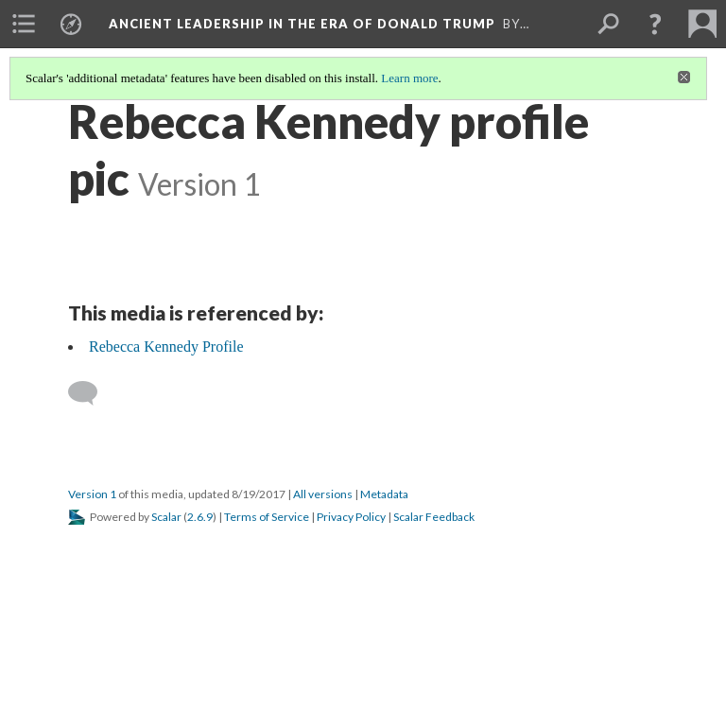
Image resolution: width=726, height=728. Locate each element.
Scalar (166, 517)
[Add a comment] (91, 393)
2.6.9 (200, 517)
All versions (323, 494)
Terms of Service (267, 517)
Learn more (409, 78)
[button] (655, 24)
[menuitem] (24, 24)
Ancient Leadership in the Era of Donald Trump (302, 24)
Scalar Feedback (434, 517)
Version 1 (92, 494)
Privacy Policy (351, 517)
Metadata (384, 494)
